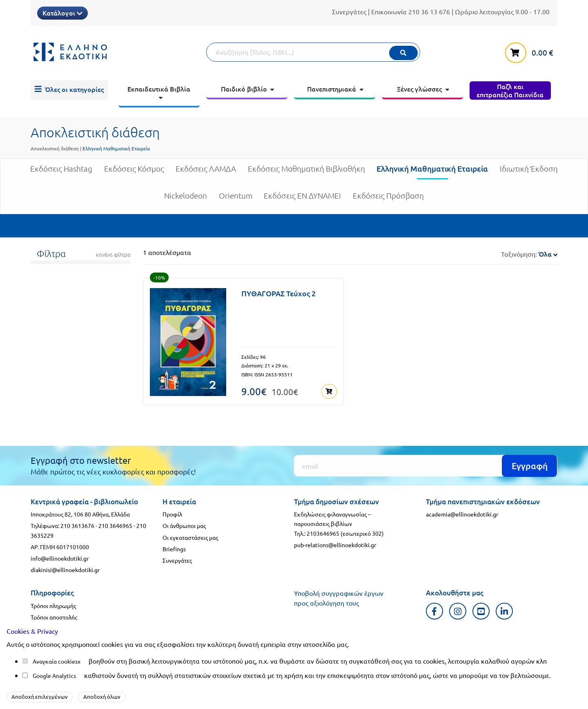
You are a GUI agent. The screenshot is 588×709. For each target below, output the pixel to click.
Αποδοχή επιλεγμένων (40, 697)
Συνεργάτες (349, 11)
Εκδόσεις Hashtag (61, 172)
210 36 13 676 (429, 11)
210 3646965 (115, 525)
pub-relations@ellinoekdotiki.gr (335, 544)
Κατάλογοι (62, 13)
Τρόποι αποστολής (54, 617)
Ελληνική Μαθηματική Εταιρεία (432, 171)
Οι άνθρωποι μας (184, 525)
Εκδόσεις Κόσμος (134, 172)
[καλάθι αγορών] (531, 51)
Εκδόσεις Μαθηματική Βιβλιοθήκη (306, 172)
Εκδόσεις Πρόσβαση (388, 199)
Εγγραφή (530, 465)
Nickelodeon (186, 199)
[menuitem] (69, 90)
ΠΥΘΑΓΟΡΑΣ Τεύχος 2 (278, 293)
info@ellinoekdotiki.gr (60, 558)
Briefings (174, 548)
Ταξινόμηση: (529, 254)
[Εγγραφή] (426, 465)
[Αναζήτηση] (313, 52)
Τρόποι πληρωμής (53, 605)
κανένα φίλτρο (113, 255)
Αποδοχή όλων (102, 697)
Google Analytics (54, 675)
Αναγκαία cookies (55, 661)
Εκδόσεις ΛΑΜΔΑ (206, 172)
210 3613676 (77, 525)
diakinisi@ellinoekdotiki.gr (65, 569)
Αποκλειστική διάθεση (55, 148)
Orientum (236, 199)
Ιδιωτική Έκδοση (529, 172)
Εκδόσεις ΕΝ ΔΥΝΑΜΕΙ (302, 199)
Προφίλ (172, 514)
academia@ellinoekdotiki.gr (462, 514)
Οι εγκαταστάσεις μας (190, 537)
